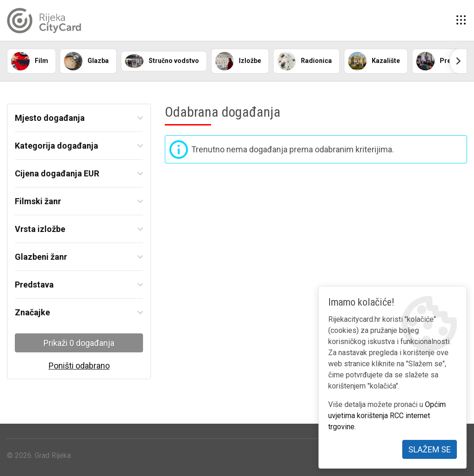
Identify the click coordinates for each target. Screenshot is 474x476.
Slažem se (430, 449)
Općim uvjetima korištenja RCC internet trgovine (387, 416)
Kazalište (374, 61)
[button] (461, 20)
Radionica (305, 61)
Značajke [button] (32, 312)
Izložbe (238, 61)
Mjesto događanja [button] (50, 118)
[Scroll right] (458, 61)
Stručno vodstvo (162, 61)
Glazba (86, 61)
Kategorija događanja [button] (56, 146)
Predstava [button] (34, 285)
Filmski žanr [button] (38, 201)
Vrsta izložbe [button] (40, 229)
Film (30, 61)
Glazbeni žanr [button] (41, 257)
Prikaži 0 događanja (79, 343)
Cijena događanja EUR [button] (57, 173)
